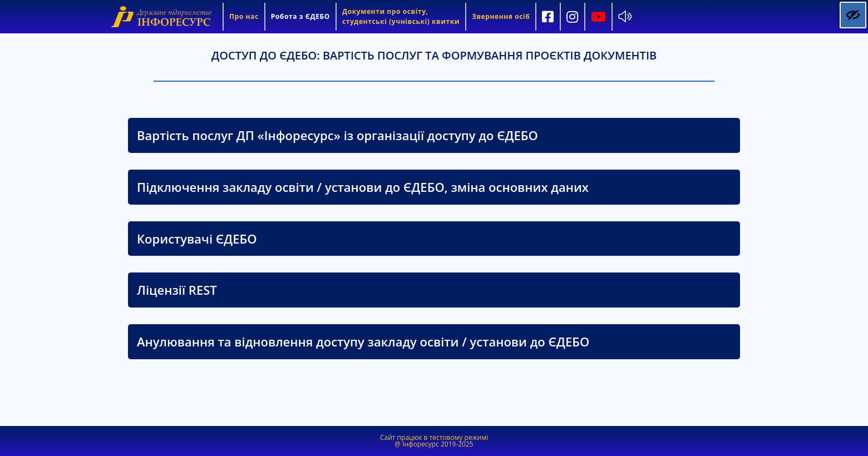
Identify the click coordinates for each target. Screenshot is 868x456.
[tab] (434, 135)
